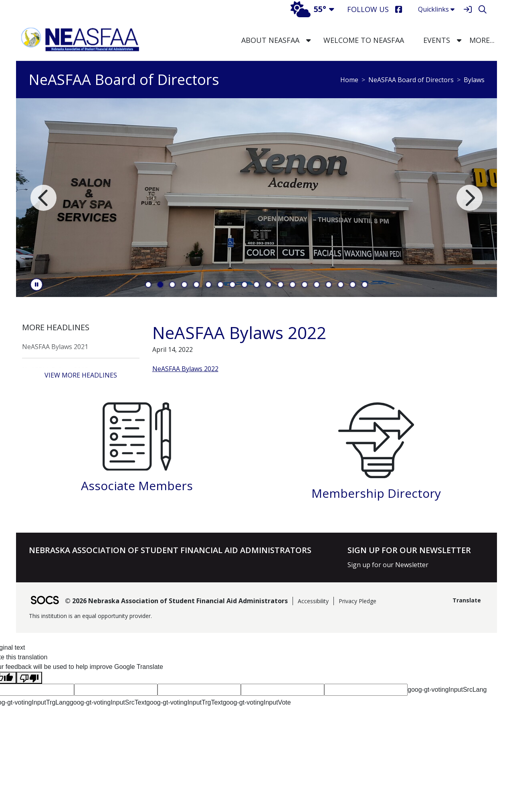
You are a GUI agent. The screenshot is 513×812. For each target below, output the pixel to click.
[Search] (482, 9)
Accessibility (313, 601)
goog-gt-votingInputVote (257, 702)
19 (365, 285)
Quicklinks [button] (436, 9)
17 (341, 285)
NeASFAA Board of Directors (411, 80)
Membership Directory (376, 493)
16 (329, 285)
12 (281, 285)
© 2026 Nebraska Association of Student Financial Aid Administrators (176, 601)
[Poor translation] (29, 678)
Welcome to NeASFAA (364, 40)
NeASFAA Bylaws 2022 (185, 369)
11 (269, 285)
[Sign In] (468, 9)
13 (293, 285)
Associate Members (137, 486)
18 (353, 285)
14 (305, 285)
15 (317, 285)
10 (256, 285)
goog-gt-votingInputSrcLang (447, 690)
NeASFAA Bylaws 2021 (55, 347)
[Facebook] (399, 9)
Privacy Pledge (357, 601)
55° (308, 9)
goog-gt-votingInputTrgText (185, 702)
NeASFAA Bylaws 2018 (55, 370)
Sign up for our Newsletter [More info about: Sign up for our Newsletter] (388, 565)
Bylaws (474, 80)
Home (349, 80)
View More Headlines (81, 375)
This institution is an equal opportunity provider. (90, 616)
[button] (308, 40)
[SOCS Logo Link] (44, 601)
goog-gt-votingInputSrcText (108, 702)
